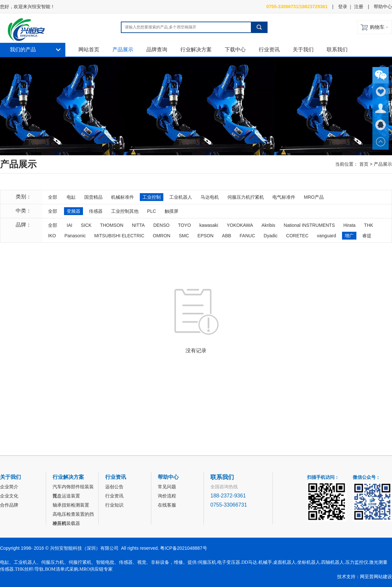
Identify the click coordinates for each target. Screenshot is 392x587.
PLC (151, 211)
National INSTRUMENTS (309, 225)
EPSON (206, 236)
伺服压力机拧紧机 (246, 197)
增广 (349, 236)
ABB (227, 236)
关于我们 (303, 50)
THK (368, 225)
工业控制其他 (125, 211)
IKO (52, 236)
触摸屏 (171, 211)
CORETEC (297, 236)
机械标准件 (122, 197)
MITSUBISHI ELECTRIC (119, 236)
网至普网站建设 (376, 577)
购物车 (377, 27)
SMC (184, 236)
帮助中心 (383, 7)
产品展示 (123, 50)
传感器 (96, 211)
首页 (364, 164)
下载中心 (235, 50)
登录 (343, 7)
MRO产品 (314, 197)
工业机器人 (181, 197)
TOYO (184, 225)
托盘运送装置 (66, 496)
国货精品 (93, 197)
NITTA (138, 225)
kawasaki (209, 225)
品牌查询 (157, 50)
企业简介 (9, 487)
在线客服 (167, 505)
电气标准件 (284, 197)
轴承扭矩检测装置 (71, 505)
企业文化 (9, 496)
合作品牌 (9, 505)
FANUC (247, 236)
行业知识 (114, 505)
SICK (86, 225)
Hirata (349, 225)
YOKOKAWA (240, 225)
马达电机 (210, 197)
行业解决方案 (196, 50)
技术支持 (346, 577)
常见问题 (167, 487)
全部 (53, 197)
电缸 (71, 197)
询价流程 (167, 496)
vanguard (326, 236)
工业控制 (152, 197)
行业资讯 (269, 50)
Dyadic (271, 236)
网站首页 (89, 50)
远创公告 (114, 487)
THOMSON (112, 225)
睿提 (367, 236)
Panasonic (75, 236)
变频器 (73, 211)
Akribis (269, 225)
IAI (69, 225)
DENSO (161, 225)
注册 (359, 7)
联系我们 (337, 50)
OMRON (162, 236)
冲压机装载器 (66, 523)
